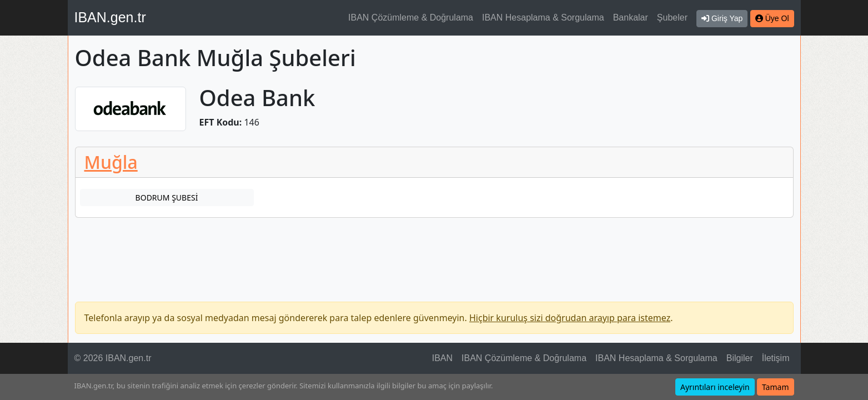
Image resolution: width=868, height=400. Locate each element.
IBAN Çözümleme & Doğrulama (411, 17)
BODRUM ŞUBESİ (167, 197)
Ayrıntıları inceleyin (715, 387)
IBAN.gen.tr (110, 17)
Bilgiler (740, 358)
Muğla (111, 162)
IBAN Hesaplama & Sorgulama (543, 17)
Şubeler (672, 17)
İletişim (776, 358)
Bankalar (631, 17)
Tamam (776, 387)
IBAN (442, 358)
